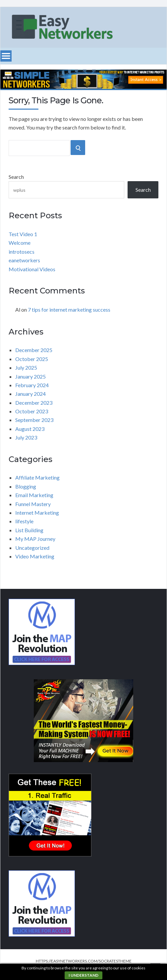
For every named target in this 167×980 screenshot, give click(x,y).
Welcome (20, 243)
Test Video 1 (23, 234)
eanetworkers (24, 260)
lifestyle (24, 521)
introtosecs (22, 252)
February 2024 (32, 385)
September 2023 (34, 420)
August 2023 (30, 429)
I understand (83, 975)
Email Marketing (34, 495)
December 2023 (34, 403)
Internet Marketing (37, 513)
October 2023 (32, 411)
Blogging (26, 486)
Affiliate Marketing (37, 477)
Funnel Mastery (33, 504)
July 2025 (26, 367)
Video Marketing (35, 556)
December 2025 (34, 350)
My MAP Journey (35, 539)
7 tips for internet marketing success (69, 309)
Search (16, 177)
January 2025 (30, 376)
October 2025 (32, 359)
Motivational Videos (32, 269)
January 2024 (30, 394)
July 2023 (26, 437)
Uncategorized (32, 548)
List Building (29, 530)
